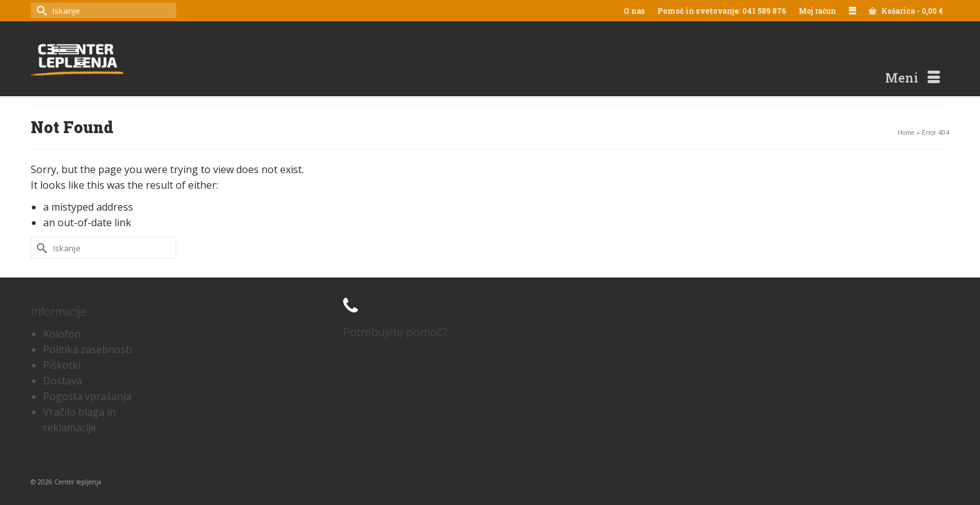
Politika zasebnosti (87, 349)
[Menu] (912, 77)
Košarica (906, 11)
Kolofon (62, 334)
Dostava (62, 381)
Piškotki (62, 365)
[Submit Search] (40, 10)
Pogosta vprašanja (87, 396)
